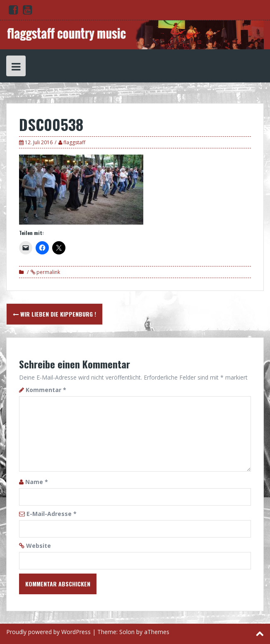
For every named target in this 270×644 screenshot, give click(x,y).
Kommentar (46, 390)
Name (37, 482)
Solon (127, 632)
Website (39, 546)
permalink (48, 272)
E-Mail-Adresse (52, 514)
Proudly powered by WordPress (48, 632)
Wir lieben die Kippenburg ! (54, 314)
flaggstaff (74, 142)
